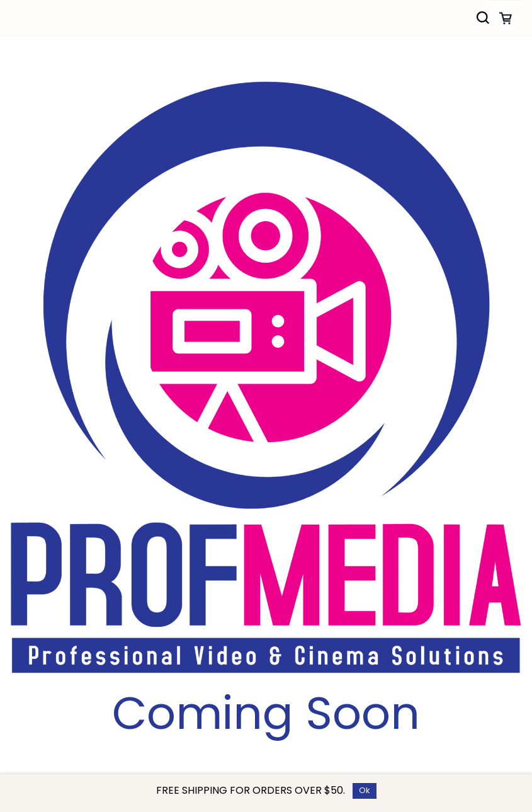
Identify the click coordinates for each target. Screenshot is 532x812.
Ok (365, 790)
